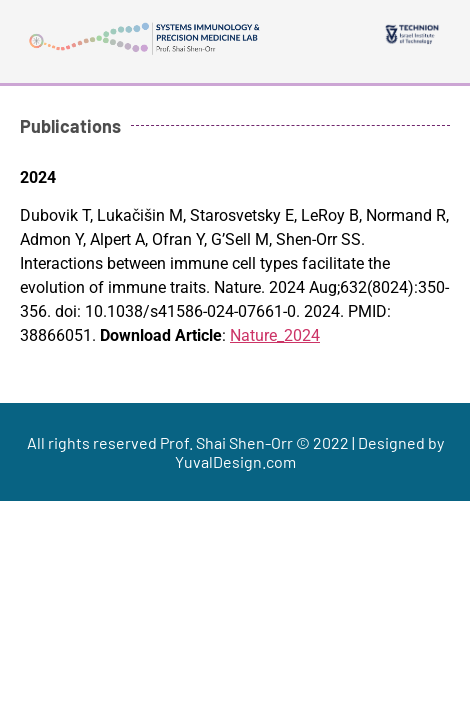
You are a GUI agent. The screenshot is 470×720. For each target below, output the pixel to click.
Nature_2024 (275, 335)
